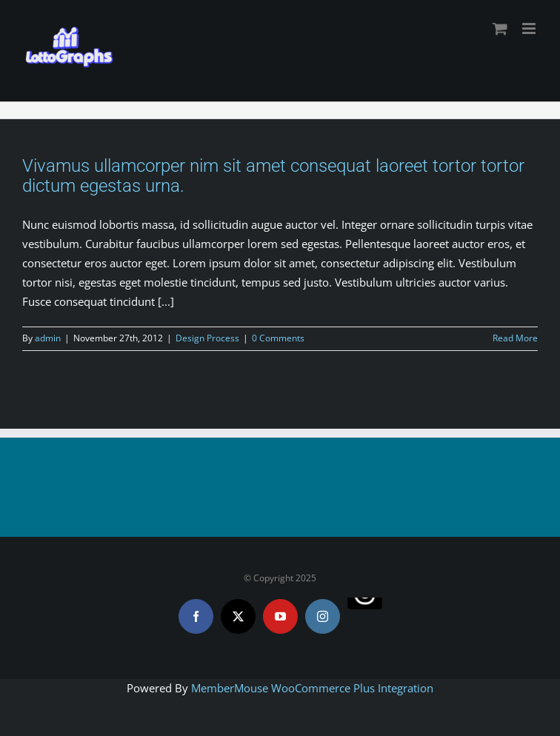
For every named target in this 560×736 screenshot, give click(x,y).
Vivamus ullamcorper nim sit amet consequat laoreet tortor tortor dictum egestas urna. (273, 176)
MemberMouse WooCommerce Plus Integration (312, 688)
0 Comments (278, 338)
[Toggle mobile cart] (500, 29)
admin (48, 338)
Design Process (207, 338)
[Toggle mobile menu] (530, 29)
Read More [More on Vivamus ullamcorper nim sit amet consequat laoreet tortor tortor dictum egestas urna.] (515, 338)
